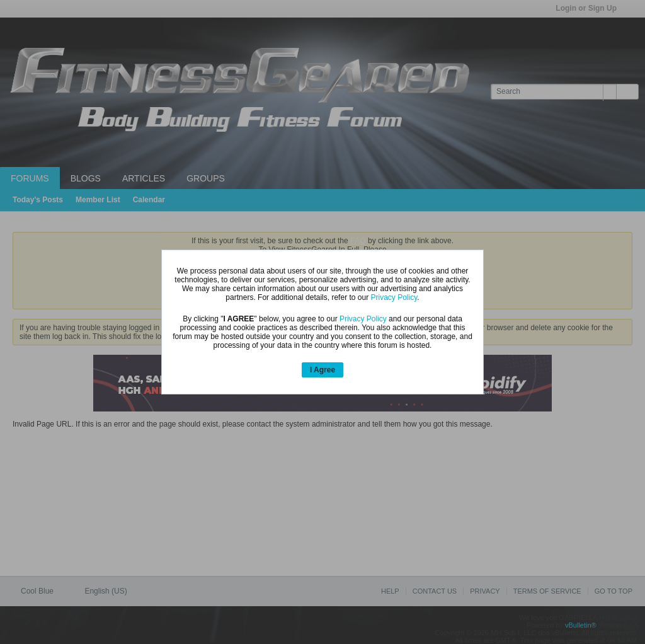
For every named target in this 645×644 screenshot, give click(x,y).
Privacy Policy (394, 297)
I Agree (322, 370)
